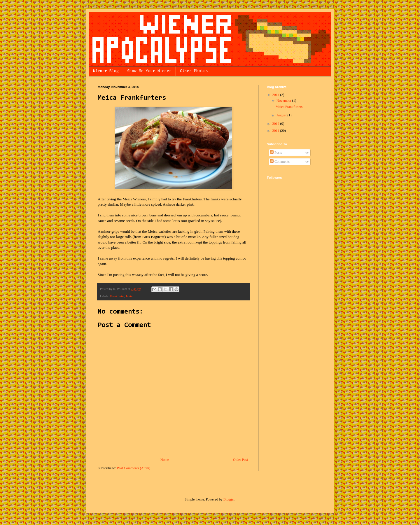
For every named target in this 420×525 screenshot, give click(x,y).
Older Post (240, 460)
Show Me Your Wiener (149, 71)
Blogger (229, 499)
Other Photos (194, 71)
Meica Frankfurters (289, 107)
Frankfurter (117, 296)
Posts (276, 153)
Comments (280, 162)
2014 (276, 95)
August (282, 115)
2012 (276, 124)
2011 (276, 131)
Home (165, 460)
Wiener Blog (106, 71)
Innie (129, 296)
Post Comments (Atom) (134, 468)
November (284, 101)
